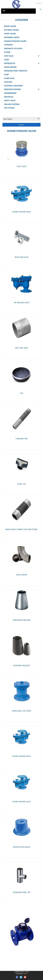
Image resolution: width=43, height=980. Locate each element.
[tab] (21, 111)
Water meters (10, 67)
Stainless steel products (16, 71)
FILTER (6, 60)
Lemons (25, 974)
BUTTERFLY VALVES (11, 30)
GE (41, 3)
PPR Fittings (9, 108)
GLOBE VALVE (9, 78)
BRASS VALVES (10, 26)
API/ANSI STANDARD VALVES (15, 41)
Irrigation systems (12, 89)
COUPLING (8, 82)
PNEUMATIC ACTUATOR (13, 49)
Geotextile (9, 97)
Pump (6, 74)
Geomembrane (10, 93)
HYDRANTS (8, 45)
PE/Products (10, 63)
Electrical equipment (13, 86)
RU (37, 3)
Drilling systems (12, 104)
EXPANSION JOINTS (12, 37)
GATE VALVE (9, 56)
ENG (39, 3)
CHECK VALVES (10, 34)
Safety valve (10, 100)
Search (21, 125)
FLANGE (7, 52)
